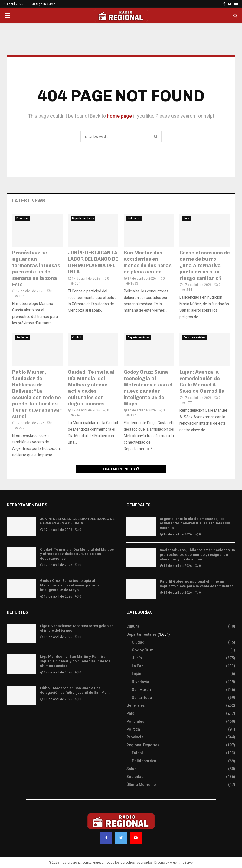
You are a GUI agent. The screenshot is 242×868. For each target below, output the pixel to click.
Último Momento (141, 785)
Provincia (22, 218)
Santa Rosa (142, 698)
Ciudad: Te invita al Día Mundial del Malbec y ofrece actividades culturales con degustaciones (91, 388)
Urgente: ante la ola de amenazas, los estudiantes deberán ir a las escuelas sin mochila (195, 523)
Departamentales (83, 218)
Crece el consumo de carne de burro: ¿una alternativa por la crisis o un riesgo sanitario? (205, 266)
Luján (137, 674)
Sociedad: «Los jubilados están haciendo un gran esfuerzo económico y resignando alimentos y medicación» (197, 555)
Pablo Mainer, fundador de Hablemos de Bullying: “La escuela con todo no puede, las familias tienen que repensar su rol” (37, 394)
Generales (136, 705)
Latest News (29, 201)
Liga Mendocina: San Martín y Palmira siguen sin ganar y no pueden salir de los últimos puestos (75, 661)
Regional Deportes (143, 745)
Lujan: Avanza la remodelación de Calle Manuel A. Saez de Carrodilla (202, 382)
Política (133, 729)
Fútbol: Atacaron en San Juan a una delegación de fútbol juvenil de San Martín (76, 690)
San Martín (141, 690)
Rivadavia (140, 682)
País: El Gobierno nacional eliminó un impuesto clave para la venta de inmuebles (197, 584)
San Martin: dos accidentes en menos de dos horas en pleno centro (148, 262)
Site (18, 719)
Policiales (134, 218)
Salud (132, 769)
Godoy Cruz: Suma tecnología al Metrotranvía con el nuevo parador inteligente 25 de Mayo (148, 388)
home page (119, 116)
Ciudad (77, 338)
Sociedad (22, 338)
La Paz (138, 666)
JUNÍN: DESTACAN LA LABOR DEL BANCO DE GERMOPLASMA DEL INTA (93, 262)
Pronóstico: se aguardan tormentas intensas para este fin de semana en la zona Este (36, 269)
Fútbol (137, 753)
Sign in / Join (44, 4)
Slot (11, 719)
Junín (137, 658)
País (186, 218)
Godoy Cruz (142, 650)
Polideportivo (144, 761)
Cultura (133, 626)
